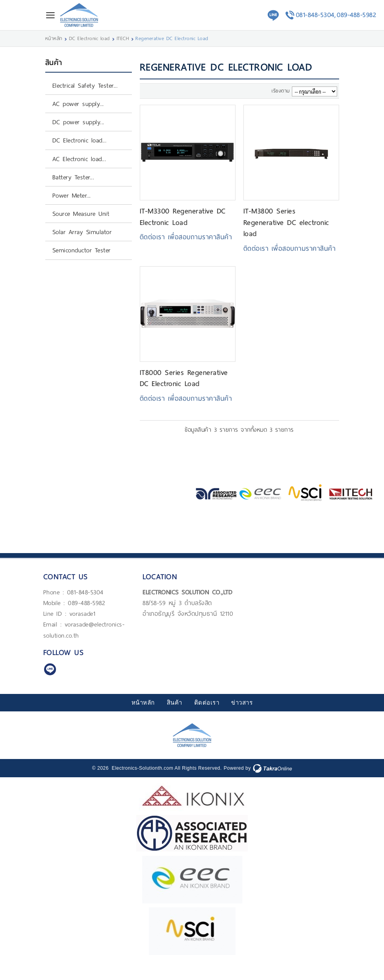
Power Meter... (72, 195)
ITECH (123, 38)
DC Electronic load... (80, 140)
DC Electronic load (90, 38)
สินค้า (175, 703)
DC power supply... (78, 122)
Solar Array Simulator (82, 232)
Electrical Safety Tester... (85, 86)
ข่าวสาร (242, 703)
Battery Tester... (73, 177)
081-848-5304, (316, 15)
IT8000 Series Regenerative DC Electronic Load (184, 378)
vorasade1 (83, 614)
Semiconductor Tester (82, 250)
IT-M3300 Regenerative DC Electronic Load (183, 217)
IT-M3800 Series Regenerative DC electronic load (286, 222)
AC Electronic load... (79, 159)
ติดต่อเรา (207, 703)
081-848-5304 (85, 592)
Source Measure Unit (81, 214)
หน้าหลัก (54, 38)
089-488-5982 (356, 15)
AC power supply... (78, 104)
